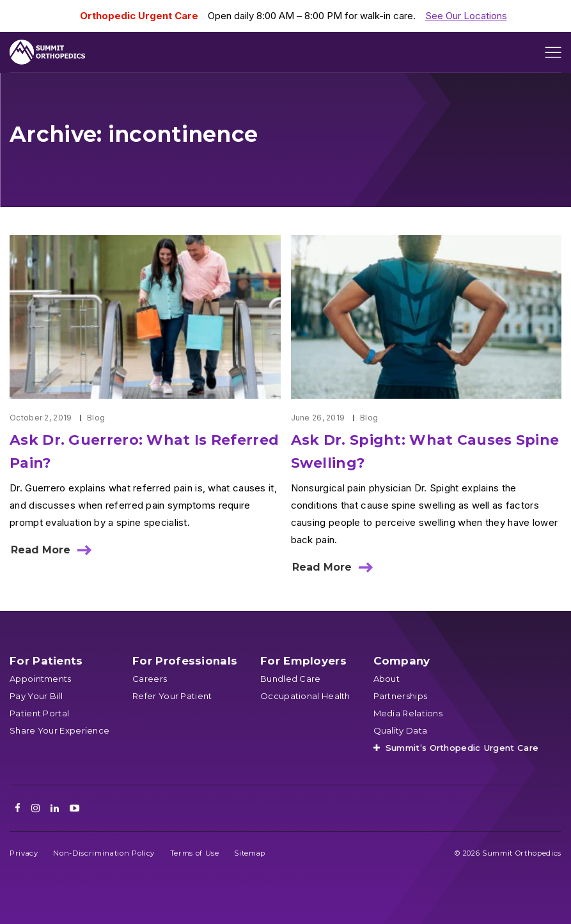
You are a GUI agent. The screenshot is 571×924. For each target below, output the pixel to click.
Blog (96, 418)
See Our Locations (466, 16)
